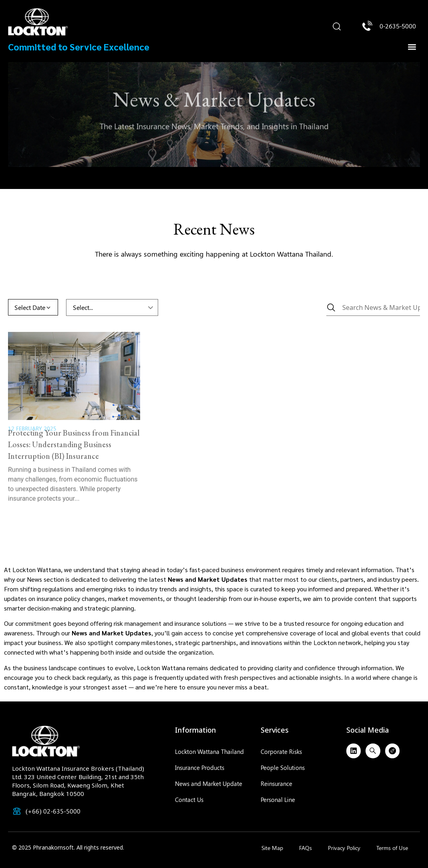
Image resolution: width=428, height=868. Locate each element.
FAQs (305, 848)
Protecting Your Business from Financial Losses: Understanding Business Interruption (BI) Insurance (74, 431)
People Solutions (283, 768)
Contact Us (189, 800)
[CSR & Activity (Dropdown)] (112, 307)
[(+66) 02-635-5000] (17, 811)
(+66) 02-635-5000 (53, 811)
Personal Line (278, 800)
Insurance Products (200, 768)
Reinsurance (276, 784)
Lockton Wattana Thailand (209, 751)
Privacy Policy (344, 848)
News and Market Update (209, 784)
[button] (337, 27)
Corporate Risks (281, 751)
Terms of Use (392, 848)
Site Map (272, 848)
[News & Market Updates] (373, 307)
